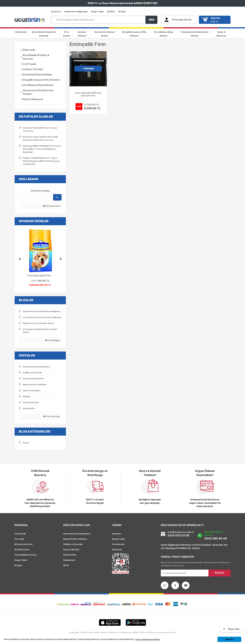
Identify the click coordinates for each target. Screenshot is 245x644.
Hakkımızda (69, 560)
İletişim (122, 12)
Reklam (111, 12)
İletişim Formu (22, 550)
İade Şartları (70, 555)
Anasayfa (56, 12)
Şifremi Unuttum (23, 544)
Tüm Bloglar (53, 340)
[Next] (61, 259)
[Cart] (215, 20)
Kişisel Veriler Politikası (75, 539)
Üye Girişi (19, 539)
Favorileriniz (118, 544)
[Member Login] (179, 20)
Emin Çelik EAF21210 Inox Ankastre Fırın (88, 94)
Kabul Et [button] (229, 639)
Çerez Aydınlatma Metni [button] (148, 639)
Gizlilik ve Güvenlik (73, 544)
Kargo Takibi (97, 12)
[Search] (104, 20)
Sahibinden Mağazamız (76, 12)
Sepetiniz (117, 550)
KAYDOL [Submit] (220, 573)
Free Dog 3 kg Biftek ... (40, 276)
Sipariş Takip (118, 539)
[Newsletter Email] (196, 573)
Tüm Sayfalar (52, 416)
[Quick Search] (35, 197)
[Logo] (30, 20)
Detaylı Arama (51, 206)
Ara (57, 197)
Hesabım (116, 534)
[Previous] (20, 259)
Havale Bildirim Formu (26, 555)
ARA (152, 20)
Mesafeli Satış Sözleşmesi (77, 534)
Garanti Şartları (71, 550)
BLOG (66, 565)
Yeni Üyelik (20, 534)
